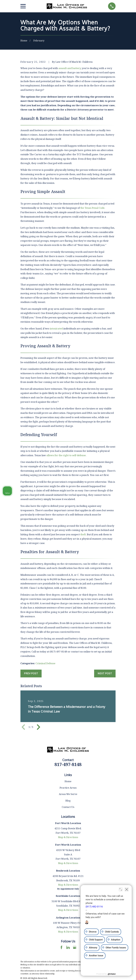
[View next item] (38, 727)
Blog (68, 801)
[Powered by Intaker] (112, 974)
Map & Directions (68, 837)
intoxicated (56, 328)
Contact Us (68, 807)
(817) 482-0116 (94, 907)
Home (68, 781)
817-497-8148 (68, 764)
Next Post (105, 673)
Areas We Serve (68, 794)
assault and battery (70, 68)
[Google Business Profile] (75, 947)
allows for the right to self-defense (66, 455)
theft (83, 534)
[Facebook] (61, 947)
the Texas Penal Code (92, 208)
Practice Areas (68, 788)
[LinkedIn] (68, 947)
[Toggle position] (121, 889)
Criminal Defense (45, 663)
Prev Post (31, 673)
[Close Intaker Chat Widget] (127, 889)
